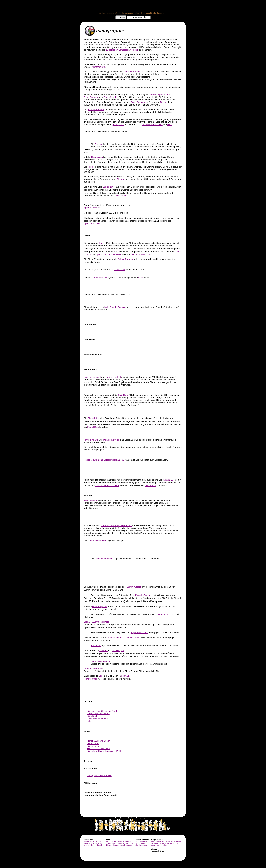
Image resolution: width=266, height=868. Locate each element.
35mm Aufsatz (134, 587)
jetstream (169, 843)
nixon (137, 841)
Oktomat (121, 179)
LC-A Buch (92, 716)
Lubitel (90, 721)
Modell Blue (93, 427)
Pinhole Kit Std (91, 440)
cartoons (109, 841)
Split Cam (123, 395)
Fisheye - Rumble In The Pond (102, 711)
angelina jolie (98, 845)
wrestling (126, 843)
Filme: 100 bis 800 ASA (98, 748)
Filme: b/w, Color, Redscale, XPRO (104, 751)
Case (141, 278)
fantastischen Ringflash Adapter (116, 525)
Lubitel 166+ (109, 187)
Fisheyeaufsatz (162, 614)
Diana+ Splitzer (100, 607)
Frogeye (99, 144)
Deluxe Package (126, 259)
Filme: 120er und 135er (98, 741)
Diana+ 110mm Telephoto (96, 622)
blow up (158, 841)
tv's (172, 841)
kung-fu (128, 841)
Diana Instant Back (93, 669)
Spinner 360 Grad (93, 208)
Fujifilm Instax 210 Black (107, 485)
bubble (176, 843)
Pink (170, 124)
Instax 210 (168, 480)
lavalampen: (155, 843)
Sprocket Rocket (92, 223)
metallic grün (118, 650)
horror (120, 843)
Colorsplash (97, 157)
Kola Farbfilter (91, 500)
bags (153, 841)
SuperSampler (110, 97)
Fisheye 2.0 (118, 124)
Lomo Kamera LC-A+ (134, 72)
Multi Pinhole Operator (115, 307)
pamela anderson (116, 845)
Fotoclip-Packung (144, 595)
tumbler (154, 845)
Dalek (163, 102)
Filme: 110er (93, 743)
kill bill (92, 841)
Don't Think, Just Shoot (98, 714)
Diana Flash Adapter (101, 661)
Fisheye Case (91, 679)
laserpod (177, 841)
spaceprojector (163, 845)
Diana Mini (120, 269)
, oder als (126, 254)
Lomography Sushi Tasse (99, 775)
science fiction (112, 843)
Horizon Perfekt (113, 377)
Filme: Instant (93, 746)
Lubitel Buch (120, 196)
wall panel (166, 841)
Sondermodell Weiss (152, 124)
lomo (145, 845)
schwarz (103, 650)
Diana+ (102, 243)
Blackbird (92, 418)
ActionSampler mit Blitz (160, 95)
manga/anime (119, 841)
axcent (137, 843)
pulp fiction (93, 843)
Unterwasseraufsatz (98, 541)
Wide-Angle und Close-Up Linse (123, 638)
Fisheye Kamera (96, 109)
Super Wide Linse (139, 632)
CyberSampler (91, 97)
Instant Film (151, 485)
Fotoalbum (96, 646)
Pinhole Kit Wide (111, 440)
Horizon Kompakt (92, 377)
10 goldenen (122, 50)
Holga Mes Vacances (97, 719)
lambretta (144, 841)
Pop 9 (91, 167)
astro (162, 843)
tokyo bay (138, 845)
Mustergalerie (99, 67)
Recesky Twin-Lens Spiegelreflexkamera (104, 460)
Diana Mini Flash (101, 278)
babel (87, 841)
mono (143, 843)
